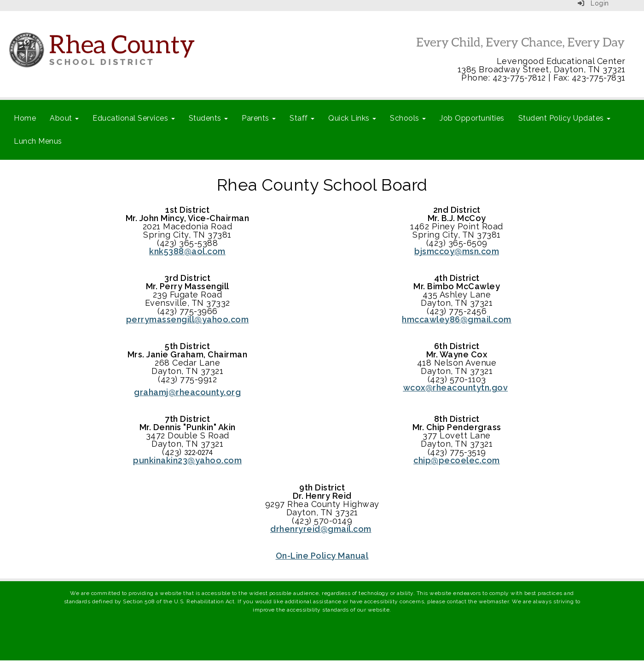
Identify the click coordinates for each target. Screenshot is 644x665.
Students (209, 118)
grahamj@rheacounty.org (187, 392)
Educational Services (134, 118)
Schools (408, 118)
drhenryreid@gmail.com (321, 529)
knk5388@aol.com (187, 251)
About (64, 118)
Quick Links (352, 118)
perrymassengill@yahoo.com (188, 319)
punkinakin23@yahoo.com (187, 460)
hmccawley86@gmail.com (457, 319)
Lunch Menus (38, 141)
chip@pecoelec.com (457, 460)
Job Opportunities (472, 118)
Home (25, 118)
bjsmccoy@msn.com (457, 251)
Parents (259, 118)
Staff (302, 118)
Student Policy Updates (565, 118)
